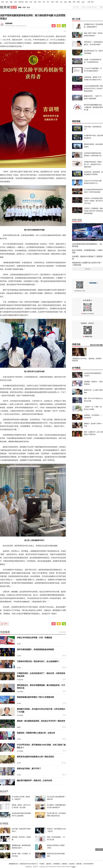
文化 (61, 2)
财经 (27, 2)
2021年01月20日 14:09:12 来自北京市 (16, 26)
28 (65, 739)
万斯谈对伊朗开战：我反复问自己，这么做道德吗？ (38, 661)
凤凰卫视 (21, 2)
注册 (89, 2)
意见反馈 (72, 864)
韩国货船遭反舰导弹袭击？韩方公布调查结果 (35, 697)
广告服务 (42, 864)
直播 (15, 2)
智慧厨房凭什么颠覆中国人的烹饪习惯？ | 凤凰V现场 (87, 264)
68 (65, 668)
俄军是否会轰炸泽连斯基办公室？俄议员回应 (35, 757)
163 (65, 763)
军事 (57, 2)
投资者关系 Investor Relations (28, 864)
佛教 (70, 2)
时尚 (40, 2)
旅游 (66, 2)
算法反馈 (63, 632)
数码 (78, 2)
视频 (11, 2)
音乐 (95, 345)
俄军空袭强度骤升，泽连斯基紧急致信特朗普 (35, 649)
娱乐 (31, 2)
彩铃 (98, 345)
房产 (48, 2)
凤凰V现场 (77, 220)
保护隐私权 (57, 864)
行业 (24, 7)
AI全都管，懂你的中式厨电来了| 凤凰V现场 (87, 258)
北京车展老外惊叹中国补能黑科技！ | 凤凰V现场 (87, 245)
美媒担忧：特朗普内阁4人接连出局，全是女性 (36, 733)
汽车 (44, 2)
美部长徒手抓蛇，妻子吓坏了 (29, 768)
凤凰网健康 (9, 23)
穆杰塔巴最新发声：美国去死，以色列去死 (35, 780)
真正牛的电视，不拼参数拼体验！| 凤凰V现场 (87, 251)
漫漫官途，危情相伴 (95, 358)
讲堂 (91, 345)
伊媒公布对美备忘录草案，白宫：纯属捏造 (35, 637)
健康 (20, 7)
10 (65, 775)
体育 (35, 2)
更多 (83, 2)
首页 (2, 2)
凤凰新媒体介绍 (13, 864)
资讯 (7, 2)
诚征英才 (49, 864)
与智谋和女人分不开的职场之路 (79, 359)
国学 (74, 2)
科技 (53, 2)
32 (65, 656)
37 (65, 727)
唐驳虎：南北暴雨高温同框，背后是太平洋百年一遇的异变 (41, 721)
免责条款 (64, 864)
